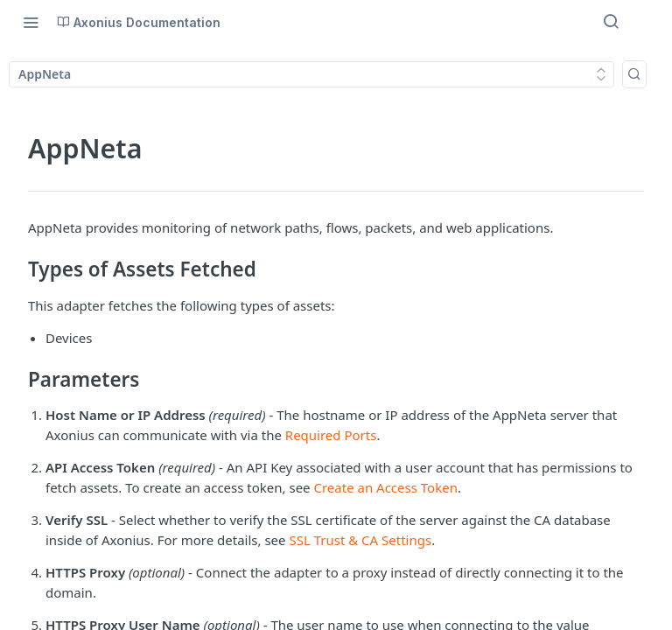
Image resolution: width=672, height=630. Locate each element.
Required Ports (331, 435)
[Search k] (634, 74)
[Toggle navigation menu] (31, 22)
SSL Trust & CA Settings (360, 540)
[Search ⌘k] (611, 22)
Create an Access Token (385, 487)
